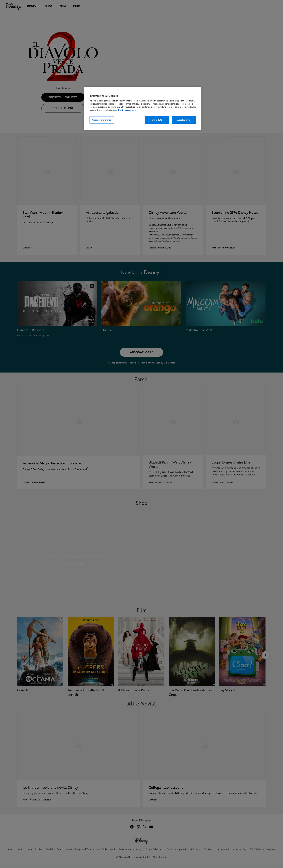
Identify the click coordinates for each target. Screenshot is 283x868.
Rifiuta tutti (157, 120)
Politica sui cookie (127, 110)
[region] (143, 109)
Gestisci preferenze (102, 120)
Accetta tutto (184, 120)
